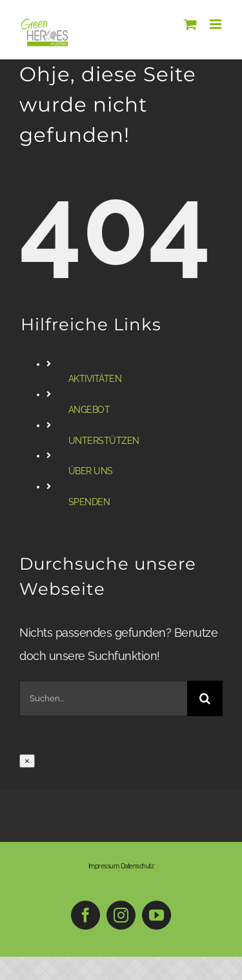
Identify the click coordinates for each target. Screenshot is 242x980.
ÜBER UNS (91, 471)
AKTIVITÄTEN (95, 379)
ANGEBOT (89, 410)
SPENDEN (89, 502)
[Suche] (205, 698)
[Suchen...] (103, 698)
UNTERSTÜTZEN (104, 441)
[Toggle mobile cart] (190, 24)
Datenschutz (137, 866)
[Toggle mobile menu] (217, 24)
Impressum (104, 866)
